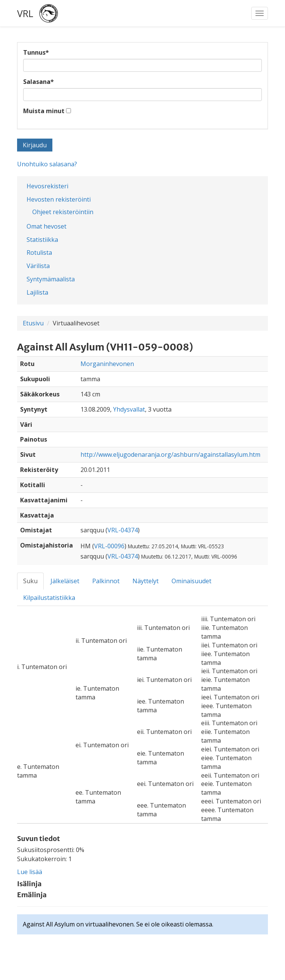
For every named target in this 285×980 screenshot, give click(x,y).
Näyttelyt (146, 581)
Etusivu (33, 323)
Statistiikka (42, 240)
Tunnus (36, 52)
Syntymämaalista (51, 279)
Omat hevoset (46, 226)
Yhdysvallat (129, 409)
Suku (30, 581)
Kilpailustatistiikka (49, 598)
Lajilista (37, 292)
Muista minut (44, 111)
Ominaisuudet (191, 581)
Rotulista (39, 252)
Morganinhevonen (107, 364)
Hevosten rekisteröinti (59, 199)
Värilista (38, 266)
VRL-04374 (123, 530)
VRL (25, 13)
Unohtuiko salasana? (47, 164)
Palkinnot (106, 581)
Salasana (39, 82)
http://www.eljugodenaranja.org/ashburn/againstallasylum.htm (170, 454)
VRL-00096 (109, 546)
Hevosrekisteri (47, 186)
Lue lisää (30, 872)
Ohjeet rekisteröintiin (63, 212)
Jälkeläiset (65, 581)
